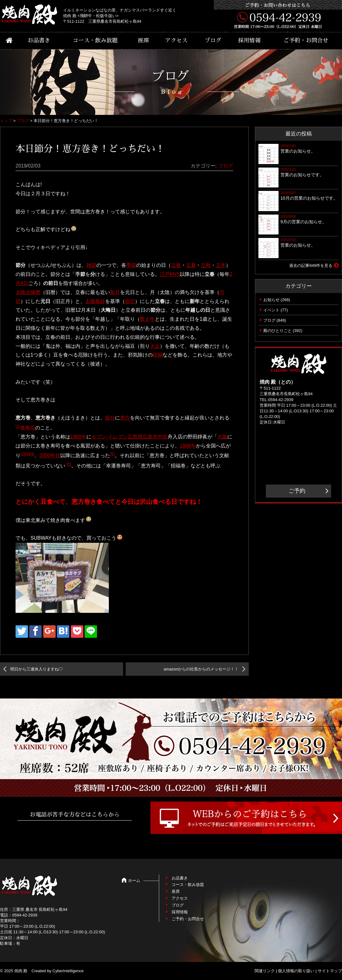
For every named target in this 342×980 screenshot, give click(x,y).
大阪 (222, 437)
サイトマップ (330, 971)
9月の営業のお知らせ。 (303, 222)
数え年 (147, 319)
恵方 (125, 418)
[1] (18, 426)
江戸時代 (170, 274)
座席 (144, 40)
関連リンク (265, 971)
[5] (112, 454)
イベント (271, 310)
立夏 (191, 265)
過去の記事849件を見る (311, 265)
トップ (6, 121)
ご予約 (297, 491)
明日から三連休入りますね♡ (37, 669)
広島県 (135, 437)
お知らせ (271, 300)
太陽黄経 (95, 301)
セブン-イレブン (110, 437)
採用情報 (249, 40)
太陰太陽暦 (28, 292)
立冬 (221, 265)
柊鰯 (158, 355)
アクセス (176, 40)
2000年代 (50, 456)
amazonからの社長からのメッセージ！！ (201, 669)
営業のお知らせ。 (298, 151)
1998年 (188, 446)
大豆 (155, 346)
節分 (110, 418)
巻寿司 (28, 428)
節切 (130, 301)
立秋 (206, 265)
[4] (32, 454)
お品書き (39, 40)
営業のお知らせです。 (302, 175)
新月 (115, 292)
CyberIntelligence (68, 971)
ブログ (213, 40)
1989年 (78, 437)
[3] (28, 454)
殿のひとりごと (277, 331)
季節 (131, 265)
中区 (163, 437)
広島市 (150, 437)
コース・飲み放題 (95, 40)
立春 (176, 265)
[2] (23, 454)
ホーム (134, 881)
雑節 (91, 265)
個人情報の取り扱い (296, 971)
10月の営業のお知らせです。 (309, 198)
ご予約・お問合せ (306, 40)
